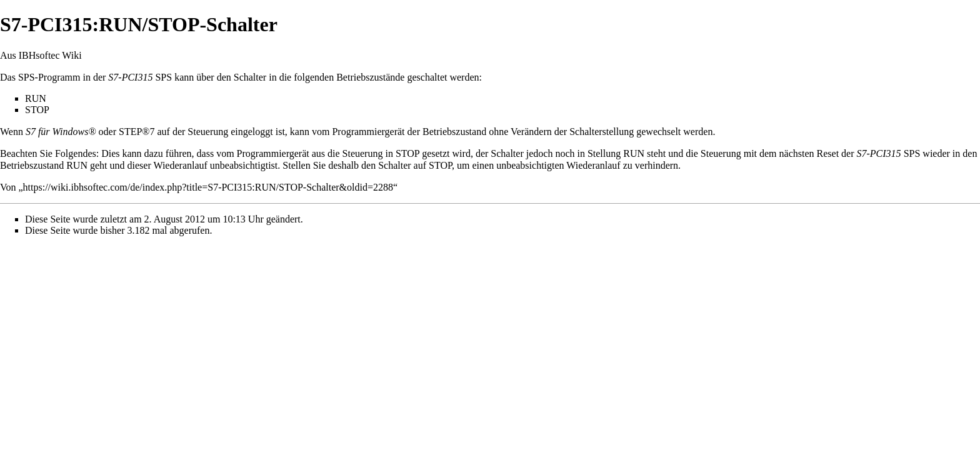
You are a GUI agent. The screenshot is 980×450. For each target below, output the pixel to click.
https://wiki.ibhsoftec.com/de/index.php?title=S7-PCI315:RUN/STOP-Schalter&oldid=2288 (208, 187)
